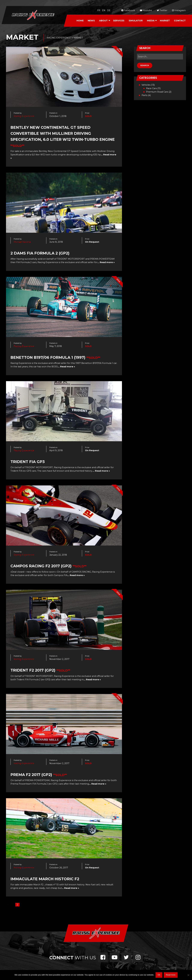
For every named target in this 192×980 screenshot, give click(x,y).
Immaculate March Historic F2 (45, 879)
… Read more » (106, 262)
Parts (144, 95)
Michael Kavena (22, 242)
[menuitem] (80, 21)
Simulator (136, 21)
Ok (159, 975)
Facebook (128, 10)
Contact (180, 21)
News (91, 21)
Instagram (179, 10)
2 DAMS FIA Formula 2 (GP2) (40, 253)
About (103, 21)
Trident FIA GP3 (28, 462)
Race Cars (151, 88)
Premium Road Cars (157, 92)
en (104, 10)
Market (165, 21)
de (109, 10)
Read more (171, 975)
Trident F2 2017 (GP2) (33, 670)
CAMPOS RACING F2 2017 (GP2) (41, 566)
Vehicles (146, 85)
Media (151, 21)
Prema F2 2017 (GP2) (31, 775)
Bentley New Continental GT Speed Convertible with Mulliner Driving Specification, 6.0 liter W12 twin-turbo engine (63, 133)
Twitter (162, 10)
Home (80, 21)
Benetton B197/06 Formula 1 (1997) (48, 357)
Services (119, 21)
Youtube (146, 10)
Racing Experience (24, 116)
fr (99, 10)
